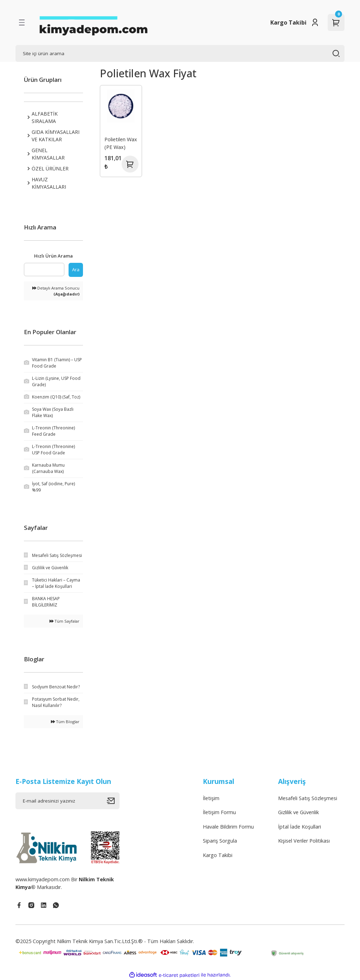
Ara (76, 270)
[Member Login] (315, 22)
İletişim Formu (219, 812)
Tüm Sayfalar (65, 621)
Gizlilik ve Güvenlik (298, 812)
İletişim (211, 798)
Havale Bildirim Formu (228, 827)
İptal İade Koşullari (300, 827)
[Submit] (113, 801)
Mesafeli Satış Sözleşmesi (308, 798)
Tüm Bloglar (65, 722)
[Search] (180, 53)
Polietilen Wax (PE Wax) (121, 143)
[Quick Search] (44, 270)
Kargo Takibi (288, 22)
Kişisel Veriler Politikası (304, 841)
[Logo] (93, 22)
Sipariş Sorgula (220, 841)
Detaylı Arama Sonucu (56, 291)
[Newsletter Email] (67, 801)
